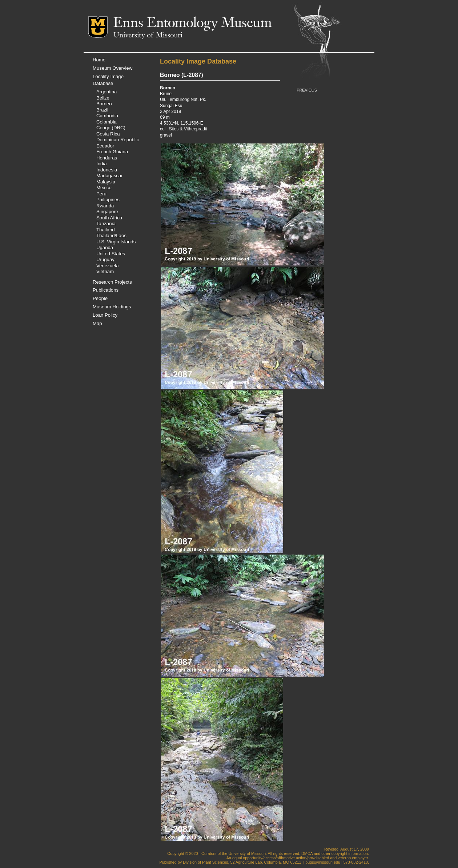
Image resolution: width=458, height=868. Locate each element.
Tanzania (106, 224)
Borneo (104, 104)
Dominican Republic (118, 140)
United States (111, 254)
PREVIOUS (307, 90)
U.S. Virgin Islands (116, 242)
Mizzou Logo (101, 27)
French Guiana (112, 152)
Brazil (102, 110)
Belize (103, 98)
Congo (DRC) (111, 128)
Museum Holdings (112, 307)
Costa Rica (108, 134)
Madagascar (110, 176)
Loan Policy (105, 315)
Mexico (104, 188)
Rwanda (105, 206)
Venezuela (108, 266)
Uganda (105, 248)
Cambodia (107, 116)
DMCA (307, 853)
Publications (106, 290)
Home (99, 60)
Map (97, 323)
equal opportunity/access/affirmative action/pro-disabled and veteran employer (300, 858)
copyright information (350, 853)
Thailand (106, 230)
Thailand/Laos (111, 236)
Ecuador (105, 146)
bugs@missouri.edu (323, 862)
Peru (101, 194)
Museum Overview (113, 68)
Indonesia (107, 170)
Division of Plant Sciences (205, 862)
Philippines (108, 200)
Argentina (107, 92)
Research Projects (112, 282)
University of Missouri (148, 36)
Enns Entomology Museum (192, 24)
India (102, 164)
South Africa (109, 218)
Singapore (107, 212)
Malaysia (106, 182)
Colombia (107, 122)
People (100, 298)
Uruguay (105, 259)
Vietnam (105, 271)
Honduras (107, 158)
